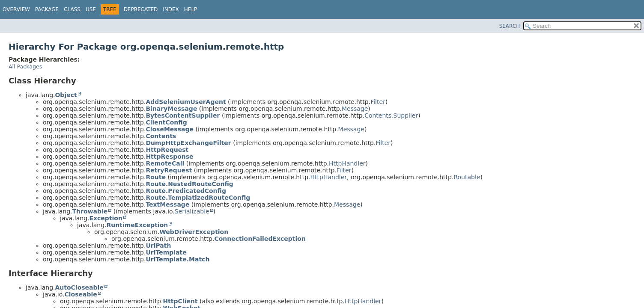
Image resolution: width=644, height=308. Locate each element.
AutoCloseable (79, 287)
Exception (106, 218)
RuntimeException (137, 225)
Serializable (192, 211)
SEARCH (510, 26)
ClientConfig (166, 122)
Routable (467, 177)
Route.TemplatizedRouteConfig (198, 198)
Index (171, 9)
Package (47, 9)
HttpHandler (347, 163)
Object (66, 95)
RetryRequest (169, 170)
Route (156, 177)
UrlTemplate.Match (177, 259)
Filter (378, 102)
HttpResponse (169, 157)
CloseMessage (170, 129)
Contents (161, 136)
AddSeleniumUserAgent (186, 102)
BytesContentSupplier (183, 115)
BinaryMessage (171, 109)
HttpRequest (167, 150)
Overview (16, 9)
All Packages (25, 67)
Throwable (90, 211)
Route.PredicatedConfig (186, 191)
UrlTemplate (166, 252)
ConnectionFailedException (260, 239)
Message (355, 109)
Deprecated (141, 9)
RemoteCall (165, 163)
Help (191, 9)
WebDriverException (194, 232)
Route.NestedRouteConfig (189, 184)
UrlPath (158, 246)
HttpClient (180, 301)
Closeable (80, 294)
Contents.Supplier (391, 115)
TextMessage (167, 204)
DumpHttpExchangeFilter (188, 143)
